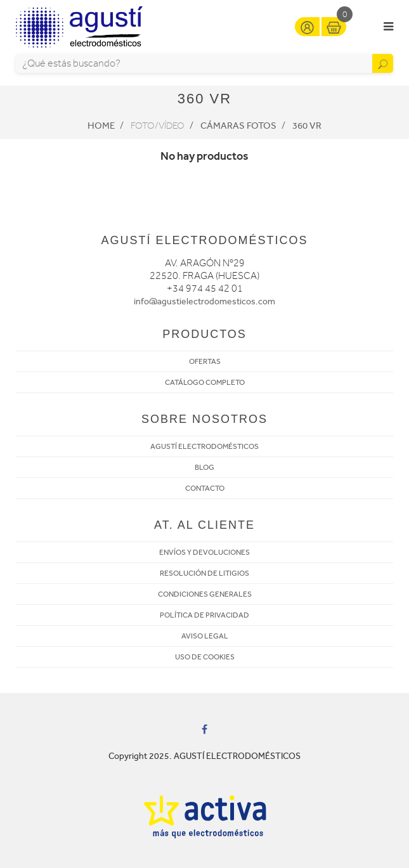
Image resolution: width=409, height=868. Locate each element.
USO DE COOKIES (205, 657)
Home (101, 126)
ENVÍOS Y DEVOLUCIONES (204, 552)
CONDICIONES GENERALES (205, 594)
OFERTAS (205, 361)
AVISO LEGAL (205, 636)
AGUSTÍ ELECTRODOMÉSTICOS (204, 446)
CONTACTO (205, 488)
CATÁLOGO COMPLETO (205, 382)
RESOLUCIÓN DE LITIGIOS (204, 573)
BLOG (204, 467)
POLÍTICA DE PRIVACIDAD (204, 615)
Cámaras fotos (238, 126)
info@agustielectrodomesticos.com (204, 301)
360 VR (307, 126)
